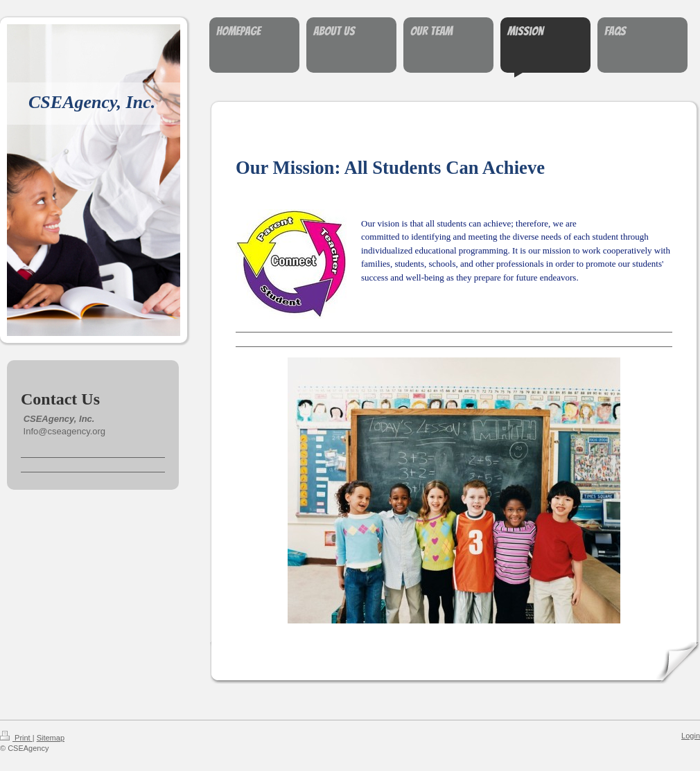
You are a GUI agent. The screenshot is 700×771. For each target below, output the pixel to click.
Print (16, 738)
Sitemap (51, 738)
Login (691, 736)
